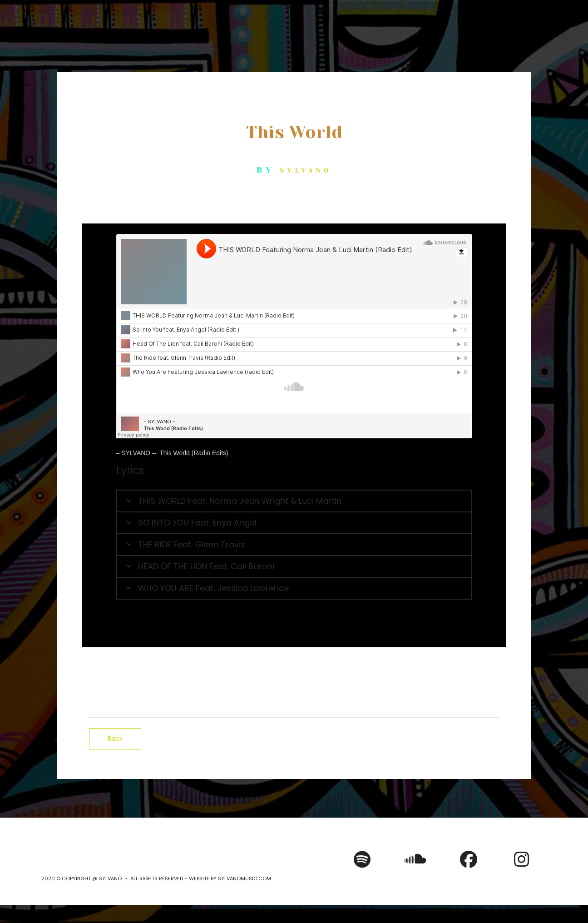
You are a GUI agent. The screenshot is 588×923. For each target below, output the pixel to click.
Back (115, 739)
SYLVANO (306, 170)
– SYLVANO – (136, 453)
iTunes (257, 670)
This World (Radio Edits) (194, 453)
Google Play (316, 670)
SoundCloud (449, 670)
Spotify (206, 670)
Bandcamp (383, 670)
